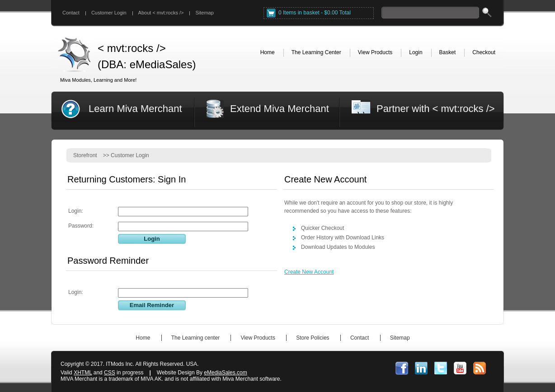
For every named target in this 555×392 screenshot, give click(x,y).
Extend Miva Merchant (280, 109)
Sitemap (204, 13)
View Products (258, 338)
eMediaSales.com (225, 373)
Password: (81, 226)
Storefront (85, 155)
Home (143, 338)
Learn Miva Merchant (135, 109)
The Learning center (195, 338)
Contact (71, 13)
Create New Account (309, 272)
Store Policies (313, 338)
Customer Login (109, 13)
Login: (76, 211)
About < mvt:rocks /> (161, 13)
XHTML (83, 373)
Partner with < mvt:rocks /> (436, 109)
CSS (110, 373)
